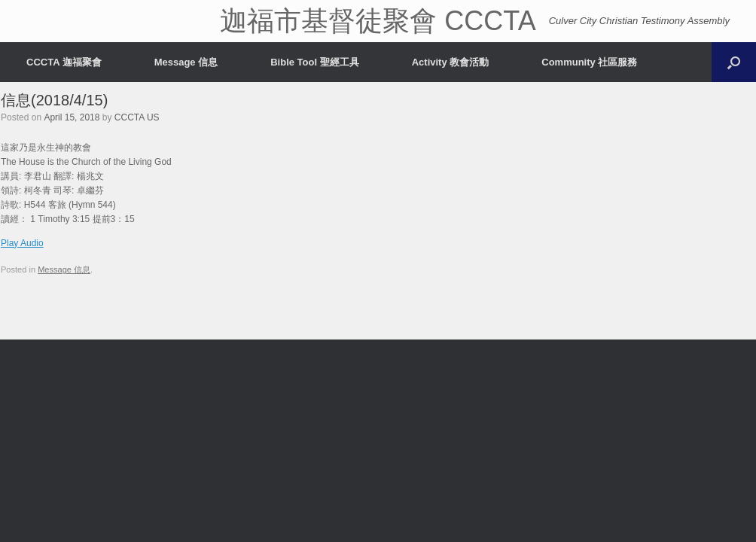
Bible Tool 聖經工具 (314, 62)
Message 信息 (186, 62)
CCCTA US (137, 117)
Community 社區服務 (589, 62)
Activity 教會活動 (451, 62)
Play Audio (22, 243)
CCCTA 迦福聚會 (64, 62)
